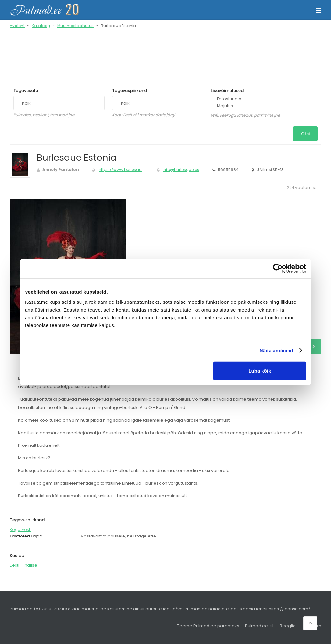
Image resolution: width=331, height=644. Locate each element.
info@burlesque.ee (181, 170)
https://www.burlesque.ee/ (125, 170)
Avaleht (17, 26)
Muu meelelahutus (75, 26)
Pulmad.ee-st (259, 626)
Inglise (30, 565)
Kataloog (41, 26)
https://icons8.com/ (289, 609)
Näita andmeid (276, 350)
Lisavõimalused (227, 91)
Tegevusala (26, 91)
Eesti (15, 565)
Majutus (254, 106)
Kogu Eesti (21, 530)
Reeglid (288, 626)
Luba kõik (260, 371)
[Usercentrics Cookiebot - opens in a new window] (278, 268)
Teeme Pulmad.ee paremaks (208, 626)
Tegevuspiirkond (130, 91)
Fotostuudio (254, 99)
